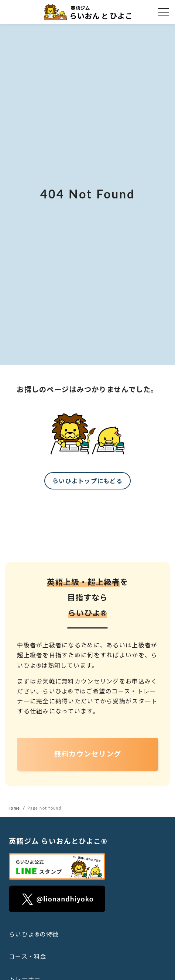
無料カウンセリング (88, 754)
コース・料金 (28, 956)
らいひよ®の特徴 (34, 934)
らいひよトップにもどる (87, 481)
